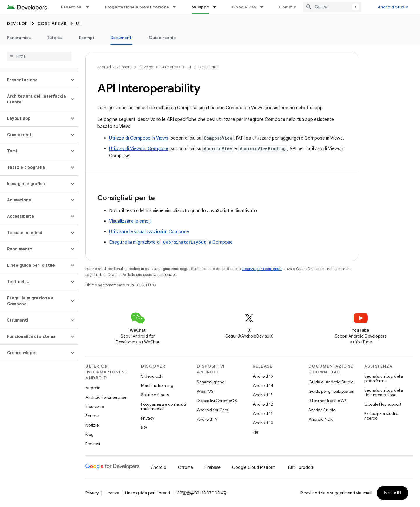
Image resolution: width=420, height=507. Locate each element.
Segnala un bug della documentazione (384, 392)
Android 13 (263, 395)
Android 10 (263, 423)
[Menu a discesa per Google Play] (264, 7)
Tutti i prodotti (301, 467)
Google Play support (383, 404)
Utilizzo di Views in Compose (139, 149)
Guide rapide (162, 38)
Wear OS (205, 391)
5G (144, 427)
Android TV (207, 419)
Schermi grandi (211, 382)
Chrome (185, 467)
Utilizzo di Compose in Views (139, 138)
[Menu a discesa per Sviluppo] (217, 7)
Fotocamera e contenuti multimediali (163, 406)
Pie (256, 432)
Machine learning (157, 385)
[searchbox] (39, 56)
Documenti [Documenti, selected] (121, 38)
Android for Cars (212, 410)
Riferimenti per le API (328, 401)
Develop (17, 24)
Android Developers (114, 67)
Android (93, 388)
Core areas (52, 24)
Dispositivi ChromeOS (217, 401)
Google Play (244, 7)
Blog (90, 434)
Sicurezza (95, 406)
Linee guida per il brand (148, 493)
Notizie (92, 425)
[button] (35, 80)
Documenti (208, 67)
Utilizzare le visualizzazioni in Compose (149, 232)
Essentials (72, 7)
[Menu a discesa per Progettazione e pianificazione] (177, 7)
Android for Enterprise (106, 397)
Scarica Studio (322, 410)
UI (79, 24)
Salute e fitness (155, 395)
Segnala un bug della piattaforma (384, 378)
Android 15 (263, 376)
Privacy (148, 418)
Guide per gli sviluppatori (331, 391)
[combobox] (332, 7)
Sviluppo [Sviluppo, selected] (200, 7)
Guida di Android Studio (331, 382)
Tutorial (55, 38)
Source (92, 416)
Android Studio (393, 7)
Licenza (112, 493)
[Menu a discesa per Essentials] (90, 7)
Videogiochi (152, 376)
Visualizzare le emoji (130, 221)
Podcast (93, 444)
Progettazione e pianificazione (137, 7)
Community (291, 7)
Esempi (87, 38)
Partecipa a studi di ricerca (382, 416)
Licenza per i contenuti (262, 269)
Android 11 (263, 413)
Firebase (212, 467)
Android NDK (321, 419)
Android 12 (263, 404)
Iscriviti (393, 493)
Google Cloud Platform (254, 467)
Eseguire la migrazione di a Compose (171, 242)
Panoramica (19, 38)
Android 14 (263, 385)
